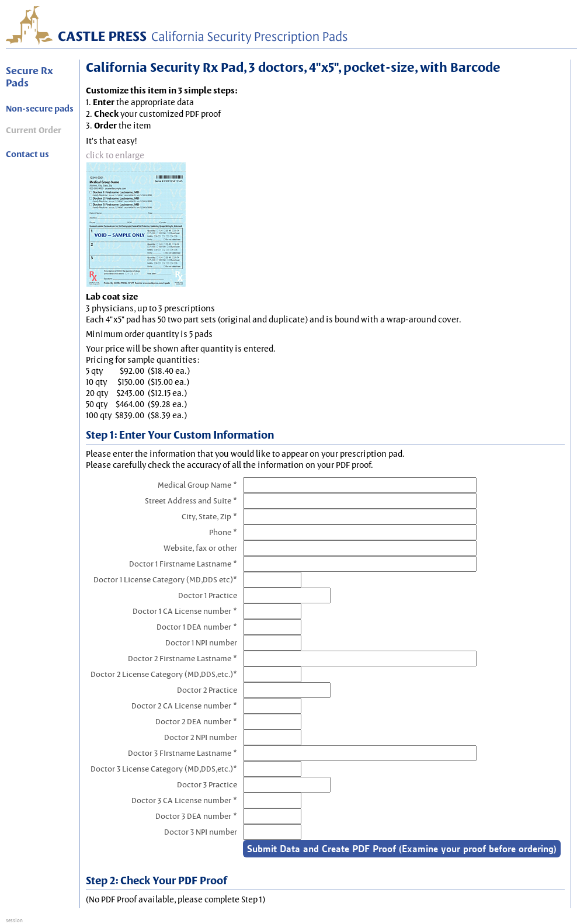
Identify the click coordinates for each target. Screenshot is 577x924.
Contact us (27, 154)
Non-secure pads (40, 109)
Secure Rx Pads (29, 77)
